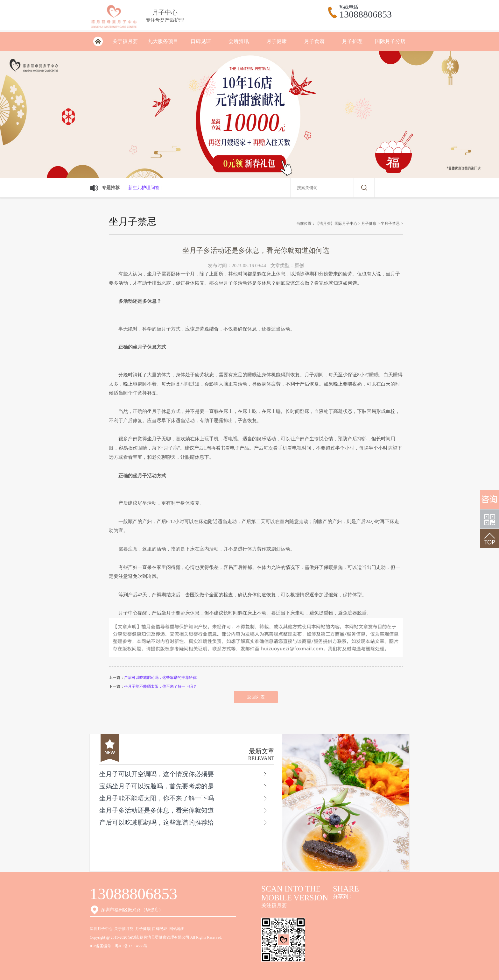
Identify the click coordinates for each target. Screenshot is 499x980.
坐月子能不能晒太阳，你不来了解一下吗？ (160, 686)
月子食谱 (314, 41)
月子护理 (352, 41)
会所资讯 (239, 41)
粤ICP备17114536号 (131, 946)
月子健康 (277, 41)
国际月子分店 (390, 41)
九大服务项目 (163, 41)
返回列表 (256, 697)
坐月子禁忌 (390, 224)
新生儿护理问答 (144, 188)
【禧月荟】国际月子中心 (336, 224)
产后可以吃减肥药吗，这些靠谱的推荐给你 (160, 678)
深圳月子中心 (101, 929)
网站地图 (177, 929)
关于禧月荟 (125, 41)
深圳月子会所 (98, 41)
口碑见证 (201, 41)
